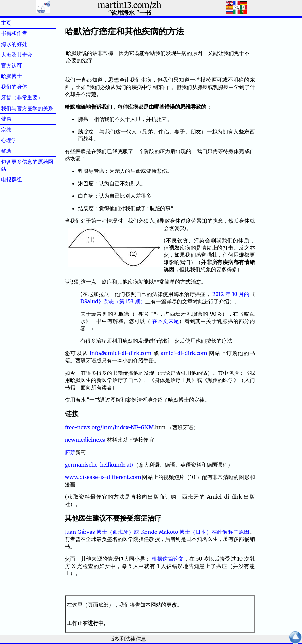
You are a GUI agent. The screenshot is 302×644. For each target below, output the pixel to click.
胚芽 (70, 452)
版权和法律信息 (128, 639)
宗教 (17, 130)
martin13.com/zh (130, 5)
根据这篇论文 (168, 559)
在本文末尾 (166, 321)
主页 (17, 23)
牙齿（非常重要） (22, 97)
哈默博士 (22, 76)
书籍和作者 (25, 33)
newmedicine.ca (85, 440)
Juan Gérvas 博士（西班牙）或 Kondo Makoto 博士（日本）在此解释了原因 (157, 532)
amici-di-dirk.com (184, 353)
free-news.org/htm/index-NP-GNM (109, 427)
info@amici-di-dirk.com (121, 353)
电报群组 (22, 179)
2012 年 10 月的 (231, 294)
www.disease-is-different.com (103, 477)
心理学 (19, 140)
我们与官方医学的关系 (27, 108)
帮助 (17, 151)
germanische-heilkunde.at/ (99, 465)
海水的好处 (25, 44)
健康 (17, 119)
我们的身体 (25, 87)
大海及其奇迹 (27, 55)
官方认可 (22, 65)
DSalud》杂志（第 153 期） (113, 301)
